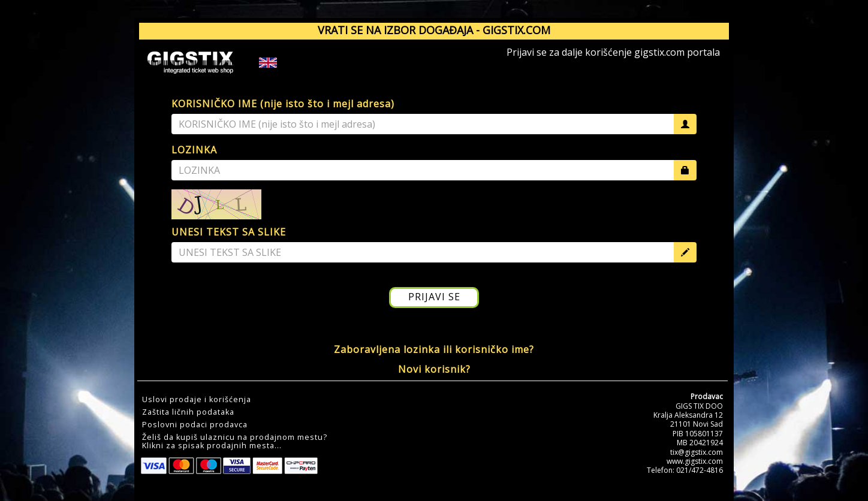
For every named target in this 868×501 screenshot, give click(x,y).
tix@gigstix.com (697, 452)
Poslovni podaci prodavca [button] (195, 425)
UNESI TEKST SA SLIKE (229, 232)
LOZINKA (194, 150)
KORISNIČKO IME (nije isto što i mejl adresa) (283, 104)
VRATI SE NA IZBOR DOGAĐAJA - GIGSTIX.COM (434, 30)
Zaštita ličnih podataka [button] (188, 412)
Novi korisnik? (434, 369)
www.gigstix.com (695, 461)
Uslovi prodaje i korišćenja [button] (197, 400)
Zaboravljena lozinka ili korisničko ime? (434, 349)
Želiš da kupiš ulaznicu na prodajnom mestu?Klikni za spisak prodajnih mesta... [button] (235, 442)
